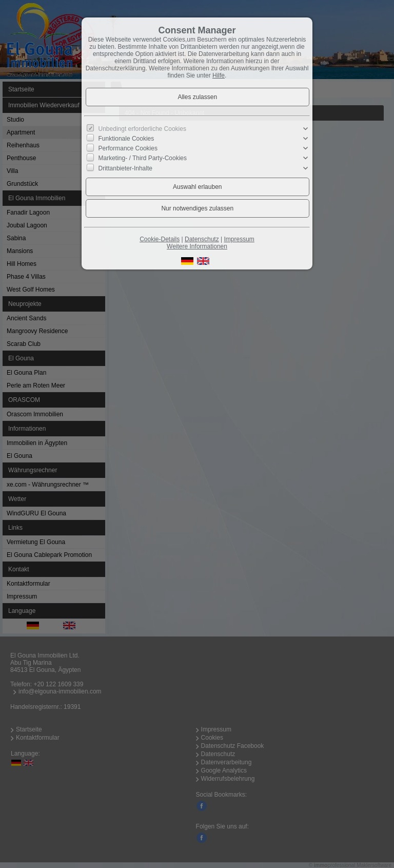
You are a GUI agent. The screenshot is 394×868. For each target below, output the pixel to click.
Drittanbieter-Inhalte (125, 168)
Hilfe (219, 75)
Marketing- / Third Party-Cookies (143, 158)
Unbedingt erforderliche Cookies (142, 129)
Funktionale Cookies (126, 139)
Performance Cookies (128, 148)
